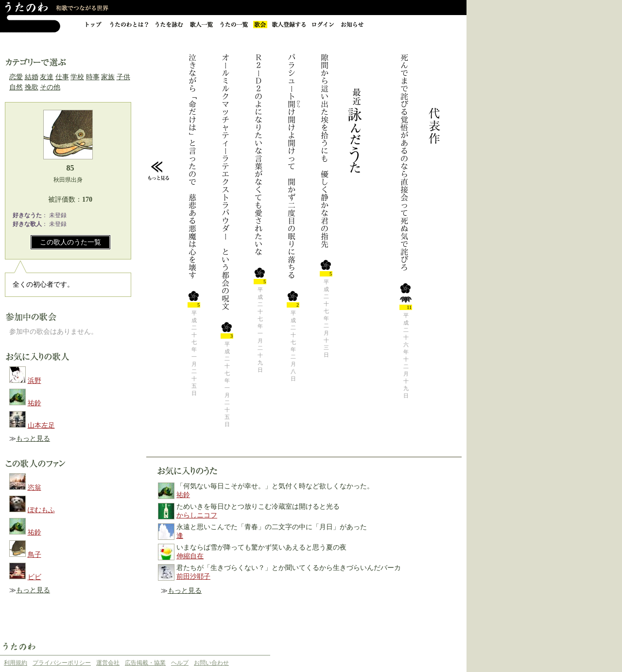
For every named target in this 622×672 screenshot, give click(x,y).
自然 (16, 87)
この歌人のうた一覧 (70, 242)
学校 (77, 77)
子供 (123, 77)
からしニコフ (197, 515)
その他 (50, 87)
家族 (108, 77)
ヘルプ (180, 663)
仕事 (62, 77)
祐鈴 (35, 403)
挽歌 (32, 87)
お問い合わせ (211, 663)
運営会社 (108, 663)
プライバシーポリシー (62, 663)
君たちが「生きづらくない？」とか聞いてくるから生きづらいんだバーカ (289, 568)
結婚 (32, 77)
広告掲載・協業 (145, 663)
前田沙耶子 (193, 577)
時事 (93, 77)
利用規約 (16, 663)
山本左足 (41, 425)
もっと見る (33, 439)
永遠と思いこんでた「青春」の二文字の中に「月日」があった (272, 527)
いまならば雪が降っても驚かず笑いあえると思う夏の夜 (261, 547)
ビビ (35, 577)
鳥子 (35, 555)
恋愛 (16, 77)
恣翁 (35, 488)
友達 (47, 77)
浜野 (35, 381)
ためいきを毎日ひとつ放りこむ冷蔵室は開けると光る (258, 507)
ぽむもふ (41, 510)
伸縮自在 (190, 556)
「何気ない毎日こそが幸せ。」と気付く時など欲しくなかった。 (275, 486)
